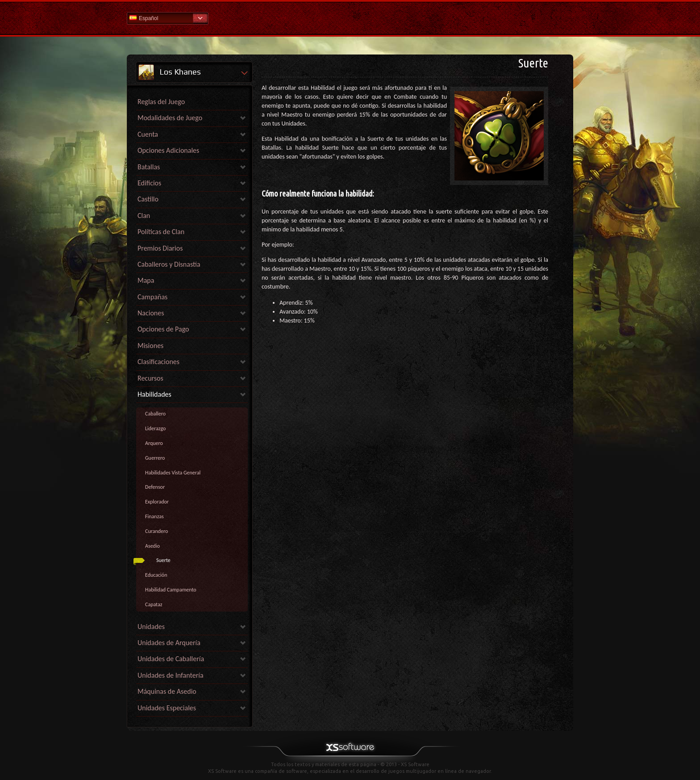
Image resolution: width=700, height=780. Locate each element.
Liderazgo (155, 428)
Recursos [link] (150, 378)
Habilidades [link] (154, 394)
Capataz (154, 604)
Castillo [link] (148, 199)
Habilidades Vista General (173, 473)
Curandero (156, 531)
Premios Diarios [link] (160, 248)
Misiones (150, 346)
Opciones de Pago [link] (163, 329)
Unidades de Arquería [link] (169, 643)
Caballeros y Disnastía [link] (169, 264)
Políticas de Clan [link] (161, 232)
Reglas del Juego (161, 102)
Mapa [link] (146, 280)
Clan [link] (144, 216)
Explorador (157, 502)
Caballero (155, 414)
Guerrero (155, 458)
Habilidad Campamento (171, 590)
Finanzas (154, 516)
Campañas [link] (152, 297)
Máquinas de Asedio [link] (167, 691)
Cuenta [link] (148, 134)
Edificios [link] (149, 183)
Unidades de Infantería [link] (171, 675)
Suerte (163, 560)
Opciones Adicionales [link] (168, 150)
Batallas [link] (149, 167)
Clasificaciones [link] (158, 362)
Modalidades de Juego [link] (170, 118)
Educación (156, 575)
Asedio (152, 546)
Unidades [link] (151, 627)
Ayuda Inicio (350, 18)
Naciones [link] (151, 313)
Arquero (154, 443)
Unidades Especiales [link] (167, 708)
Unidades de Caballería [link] (171, 659)
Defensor (155, 487)
